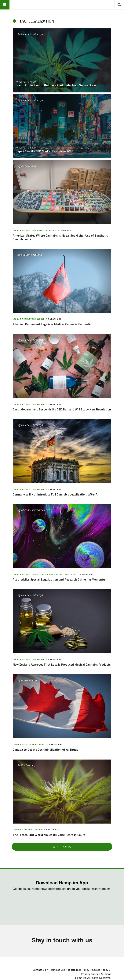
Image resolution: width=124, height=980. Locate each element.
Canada (17, 744)
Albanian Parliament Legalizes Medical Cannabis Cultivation (53, 324)
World (41, 319)
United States (46, 230)
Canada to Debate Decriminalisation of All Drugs (45, 749)
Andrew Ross (29, 680)
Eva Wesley (28, 765)
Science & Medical (48, 574)
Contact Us (39, 970)
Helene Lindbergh (32, 34)
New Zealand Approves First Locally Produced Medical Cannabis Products (62, 664)
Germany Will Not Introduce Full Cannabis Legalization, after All (56, 494)
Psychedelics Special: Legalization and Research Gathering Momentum (60, 579)
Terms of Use (57, 970)
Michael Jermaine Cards (36, 510)
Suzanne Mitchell (32, 255)
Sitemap (106, 974)
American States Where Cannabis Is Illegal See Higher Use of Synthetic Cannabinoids (60, 237)
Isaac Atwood (29, 166)
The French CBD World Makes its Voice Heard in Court (49, 835)
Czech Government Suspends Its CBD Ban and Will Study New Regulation (62, 409)
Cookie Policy (100, 970)
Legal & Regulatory (24, 230)
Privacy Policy (89, 974)
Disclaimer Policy (79, 970)
